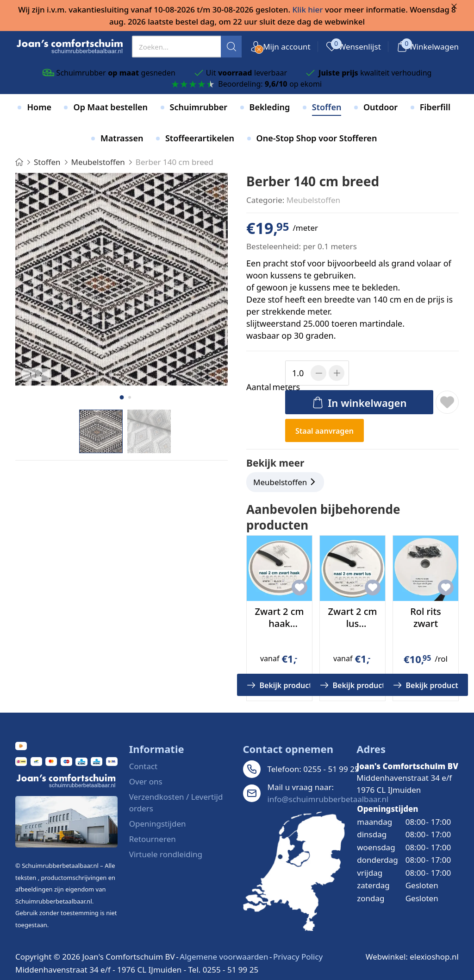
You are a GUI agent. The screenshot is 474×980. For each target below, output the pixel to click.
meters (264, 387)
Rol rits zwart (426, 617)
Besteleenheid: (274, 246)
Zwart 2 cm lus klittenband (352, 623)
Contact (143, 766)
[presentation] (187, 47)
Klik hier (308, 9)
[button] (122, 397)
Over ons (146, 781)
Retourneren (153, 839)
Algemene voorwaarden (224, 957)
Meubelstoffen (313, 200)
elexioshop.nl (434, 957)
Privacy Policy (298, 957)
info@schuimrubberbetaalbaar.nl (328, 799)
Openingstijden (158, 824)
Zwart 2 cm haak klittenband (279, 623)
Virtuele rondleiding (166, 854)
